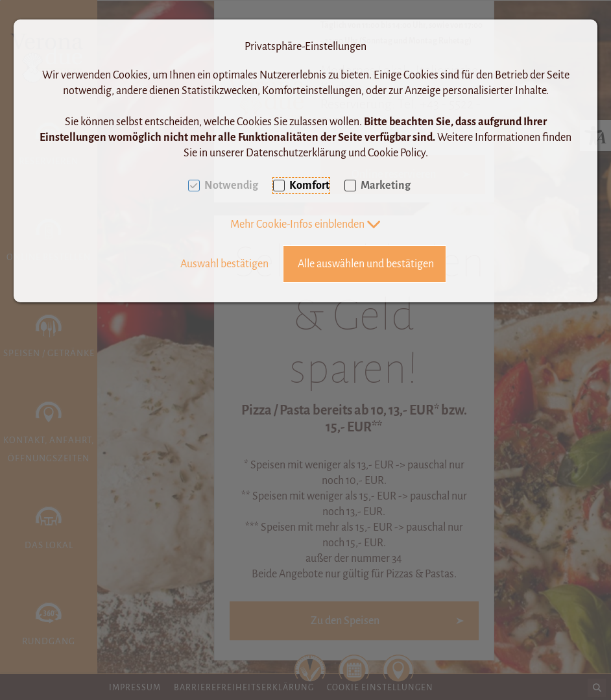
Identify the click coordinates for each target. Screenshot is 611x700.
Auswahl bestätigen (224, 264)
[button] (306, 224)
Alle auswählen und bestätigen (366, 264)
